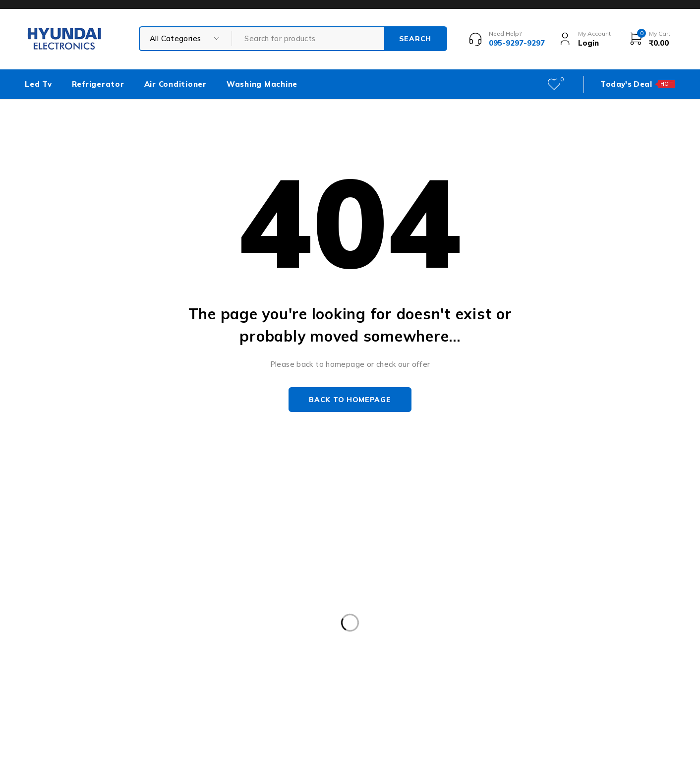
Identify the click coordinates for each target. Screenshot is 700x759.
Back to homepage (350, 400)
